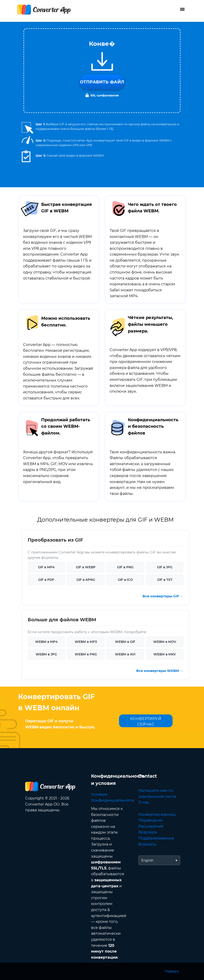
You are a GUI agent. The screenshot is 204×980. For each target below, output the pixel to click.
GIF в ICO (125, 580)
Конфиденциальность (112, 800)
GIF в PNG (125, 567)
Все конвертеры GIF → (163, 596)
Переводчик (150, 820)
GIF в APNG (86, 580)
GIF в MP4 (46, 567)
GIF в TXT (165, 580)
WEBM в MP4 (46, 642)
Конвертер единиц (157, 814)
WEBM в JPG (46, 654)
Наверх (172, 971)
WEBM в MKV (165, 654)
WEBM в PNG (86, 654)
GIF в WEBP (86, 567)
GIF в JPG (165, 567)
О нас (144, 802)
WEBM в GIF (125, 642)
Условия (99, 794)
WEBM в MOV (165, 642)
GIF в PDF (46, 580)
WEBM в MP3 (86, 642)
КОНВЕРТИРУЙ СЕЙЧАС (146, 722)
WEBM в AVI (125, 654)
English (147, 860)
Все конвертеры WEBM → (160, 671)
